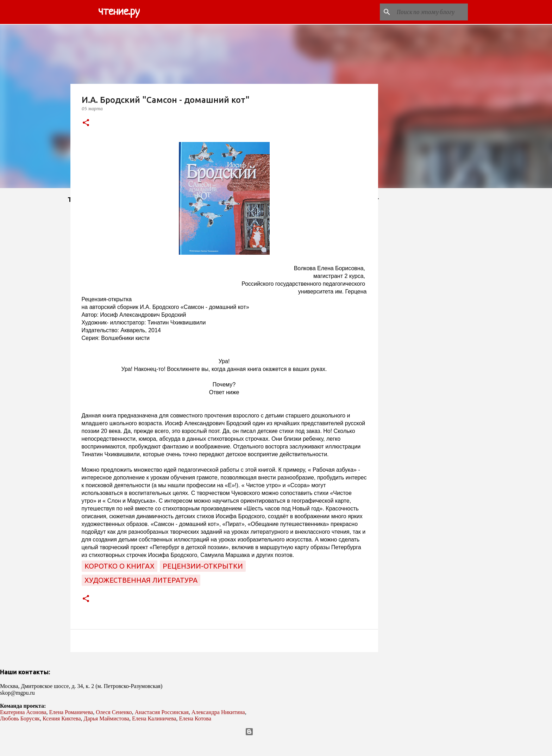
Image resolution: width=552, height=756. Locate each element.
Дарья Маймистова (107, 718)
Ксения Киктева (62, 718)
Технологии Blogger (276, 732)
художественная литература (141, 580)
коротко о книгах (120, 566)
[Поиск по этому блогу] (431, 12)
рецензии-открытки (203, 566)
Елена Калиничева (154, 718)
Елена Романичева (71, 712)
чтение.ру (119, 12)
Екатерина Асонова (23, 712)
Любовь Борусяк (20, 718)
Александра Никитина (218, 712)
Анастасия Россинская (162, 712)
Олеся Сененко (114, 712)
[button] (86, 123)
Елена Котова (195, 718)
